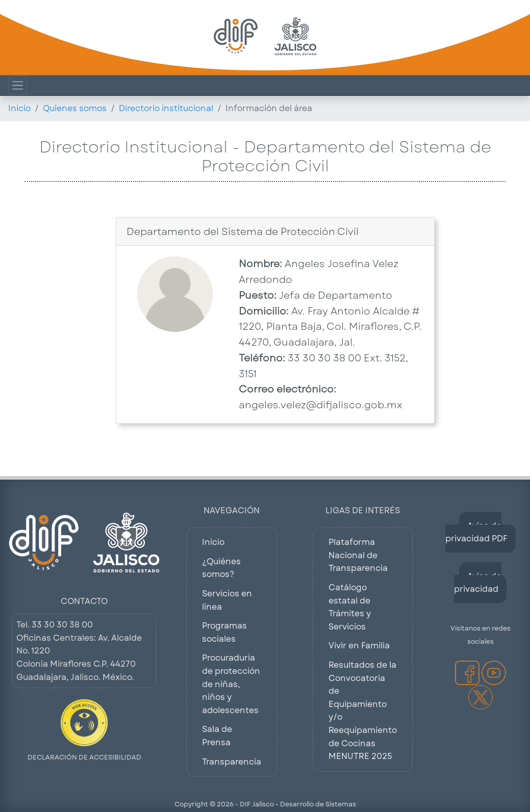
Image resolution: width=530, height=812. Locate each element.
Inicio (19, 108)
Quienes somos (75, 108)
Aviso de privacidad (478, 583)
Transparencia (232, 762)
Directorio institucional (166, 108)
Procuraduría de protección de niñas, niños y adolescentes (231, 684)
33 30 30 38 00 (62, 625)
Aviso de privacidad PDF (476, 532)
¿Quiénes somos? (221, 568)
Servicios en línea (227, 600)
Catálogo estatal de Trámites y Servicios (350, 607)
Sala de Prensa (217, 736)
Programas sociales (224, 632)
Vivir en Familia (359, 646)
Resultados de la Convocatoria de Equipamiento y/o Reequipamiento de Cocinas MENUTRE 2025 (363, 711)
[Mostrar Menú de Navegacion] (18, 85)
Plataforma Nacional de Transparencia (358, 555)
